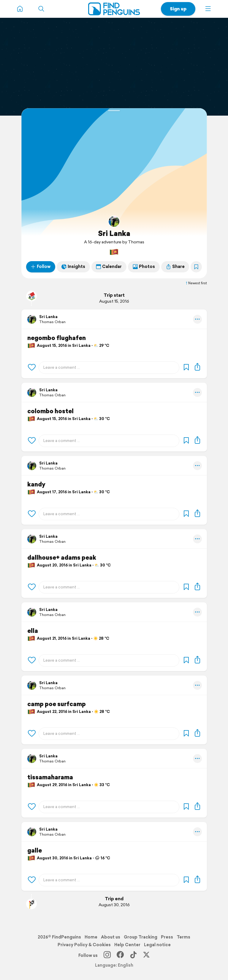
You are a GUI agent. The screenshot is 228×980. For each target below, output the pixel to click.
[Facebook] (120, 955)
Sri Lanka (114, 233)
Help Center (127, 945)
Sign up (178, 9)
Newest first (196, 283)
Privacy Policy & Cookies (84, 945)
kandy (36, 484)
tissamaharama (50, 777)
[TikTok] (133, 955)
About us (111, 937)
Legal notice (157, 945)
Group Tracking (141, 937)
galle (35, 850)
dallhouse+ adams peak (62, 558)
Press (167, 937)
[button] (208, 9)
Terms (183, 937)
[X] (146, 955)
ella (33, 631)
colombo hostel (50, 411)
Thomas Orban (52, 322)
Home (91, 937)
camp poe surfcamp (57, 704)
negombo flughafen (57, 338)
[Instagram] (107, 955)
